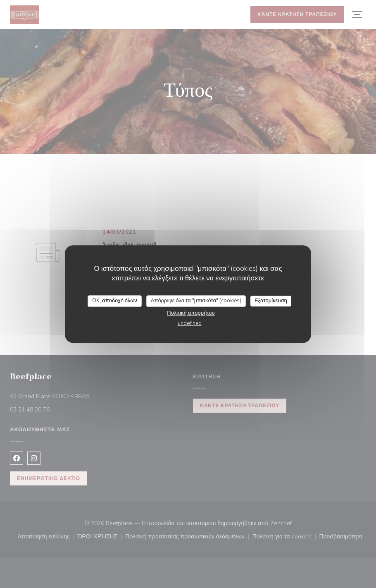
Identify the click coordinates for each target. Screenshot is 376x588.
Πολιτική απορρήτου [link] (191, 313)
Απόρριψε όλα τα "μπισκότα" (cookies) (196, 301)
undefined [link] (190, 323)
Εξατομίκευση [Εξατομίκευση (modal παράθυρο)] (271, 301)
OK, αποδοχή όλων (115, 301)
